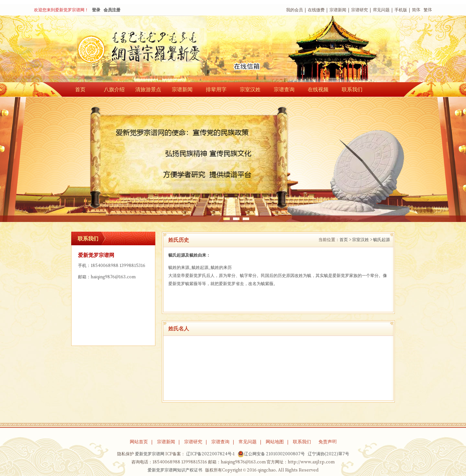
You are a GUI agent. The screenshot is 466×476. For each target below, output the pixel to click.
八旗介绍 (114, 89)
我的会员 (294, 10)
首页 (80, 89)
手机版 (401, 10)
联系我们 (352, 89)
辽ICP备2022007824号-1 (210, 454)
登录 (96, 10)
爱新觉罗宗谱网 (150, 454)
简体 (416, 10)
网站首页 (139, 442)
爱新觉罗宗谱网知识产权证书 (175, 470)
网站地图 (275, 442)
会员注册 (112, 10)
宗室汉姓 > (362, 240)
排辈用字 (216, 89)
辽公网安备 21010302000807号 (271, 454)
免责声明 (327, 442)
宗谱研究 (360, 10)
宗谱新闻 (338, 10)
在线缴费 (316, 10)
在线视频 (318, 89)
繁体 (428, 10)
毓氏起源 (382, 240)
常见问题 (381, 10)
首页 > (345, 240)
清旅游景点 (148, 89)
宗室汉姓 (250, 89)
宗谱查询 (284, 89)
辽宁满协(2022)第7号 (328, 454)
